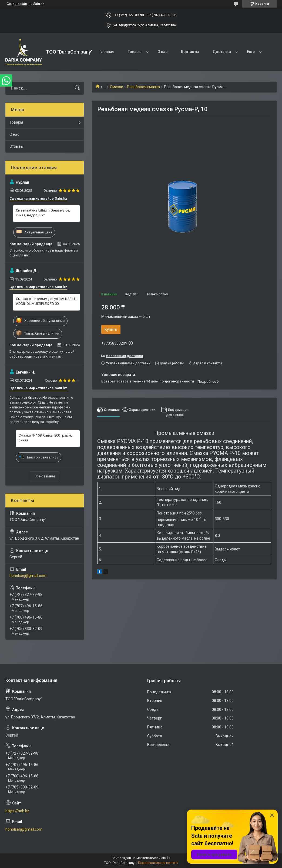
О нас (162, 52)
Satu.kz (165, 858)
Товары (135, 52)
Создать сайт (17, 4)
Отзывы (16, 146)
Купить (111, 329)
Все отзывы (45, 476)
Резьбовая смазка (143, 87)
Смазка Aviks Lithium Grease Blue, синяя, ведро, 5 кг (43, 213)
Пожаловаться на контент (158, 863)
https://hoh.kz (17, 811)
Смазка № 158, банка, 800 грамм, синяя (45, 438)
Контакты (190, 52)
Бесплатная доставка (125, 356)
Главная (107, 52)
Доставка (222, 52)
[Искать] (77, 88)
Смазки (117, 87)
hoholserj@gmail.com (28, 576)
